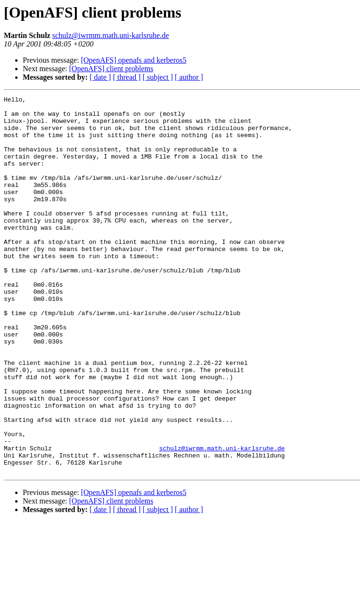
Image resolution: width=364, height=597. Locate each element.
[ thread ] (127, 77)
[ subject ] (158, 77)
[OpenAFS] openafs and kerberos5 (134, 60)
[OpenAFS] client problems (111, 69)
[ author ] (189, 77)
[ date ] (100, 77)
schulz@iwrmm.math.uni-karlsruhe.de (110, 35)
